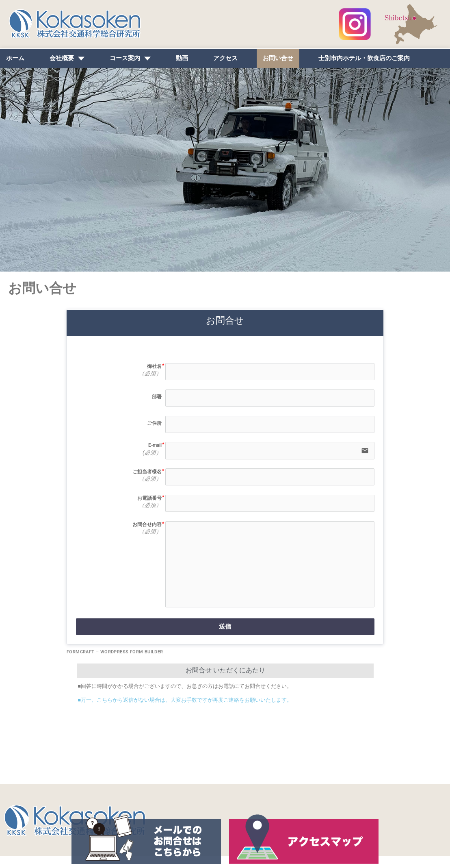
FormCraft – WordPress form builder (115, 664)
